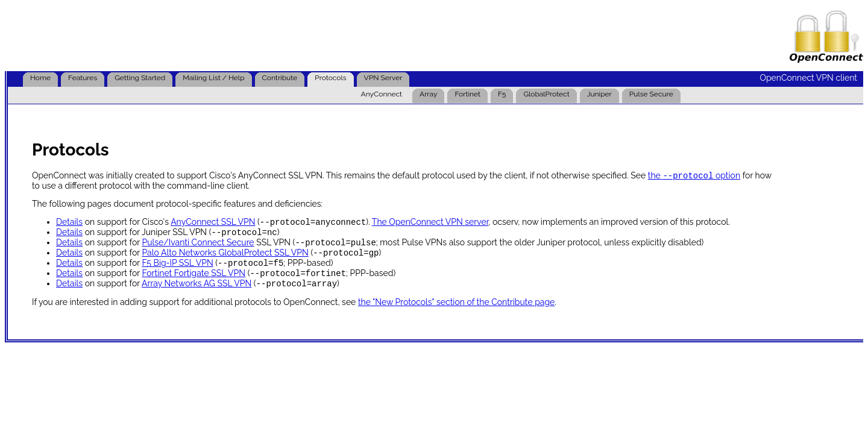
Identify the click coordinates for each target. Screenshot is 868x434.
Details (69, 224)
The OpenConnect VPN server (430, 224)
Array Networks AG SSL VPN (197, 293)
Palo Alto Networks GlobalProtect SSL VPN (225, 259)
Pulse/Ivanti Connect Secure (198, 247)
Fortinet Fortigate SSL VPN (193, 281)
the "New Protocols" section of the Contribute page (456, 312)
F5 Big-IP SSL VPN (177, 270)
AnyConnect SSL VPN (213, 224)
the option (694, 177)
